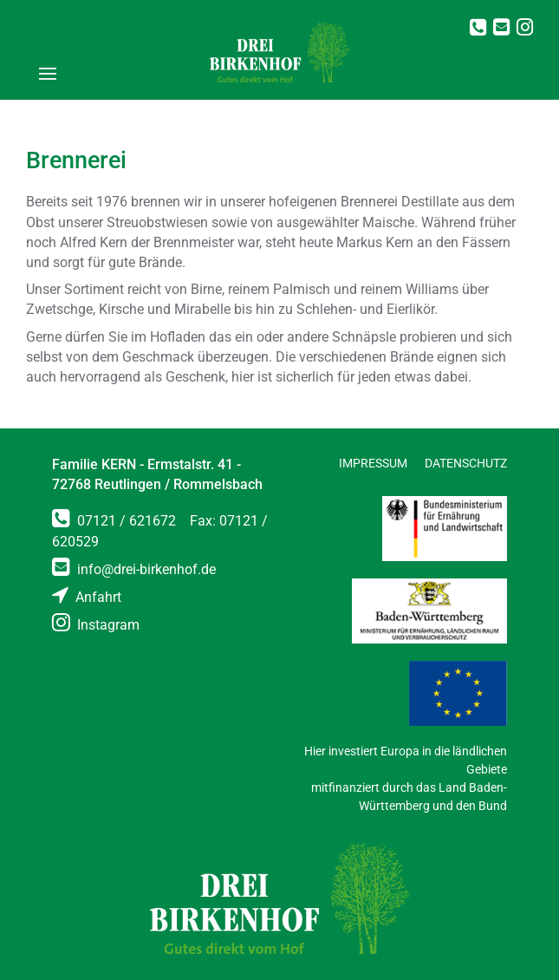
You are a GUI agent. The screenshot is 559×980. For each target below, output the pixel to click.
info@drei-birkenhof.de (134, 569)
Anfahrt (87, 597)
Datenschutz (466, 463)
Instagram (96, 625)
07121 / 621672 (114, 521)
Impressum (373, 463)
